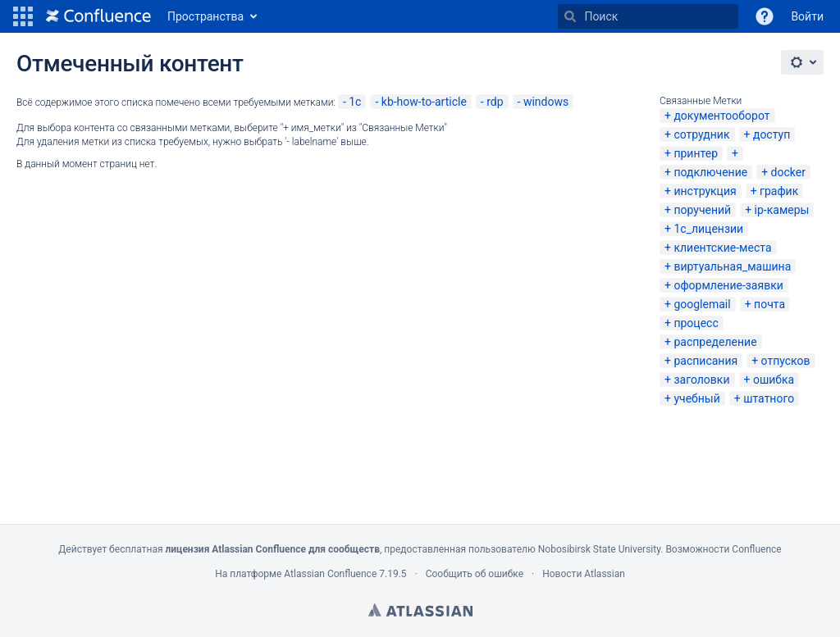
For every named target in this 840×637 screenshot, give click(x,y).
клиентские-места (722, 248)
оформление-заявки (728, 285)
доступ (772, 134)
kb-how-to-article (424, 102)
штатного (769, 398)
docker (788, 172)
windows (546, 102)
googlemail (702, 304)
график (779, 191)
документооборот (721, 116)
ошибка (774, 380)
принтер (696, 153)
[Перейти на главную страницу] (98, 16)
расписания (705, 361)
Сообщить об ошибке (475, 574)
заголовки (701, 380)
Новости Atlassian (584, 574)
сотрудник (701, 134)
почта (769, 304)
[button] (23, 16)
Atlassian (420, 610)
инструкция (705, 191)
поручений (702, 210)
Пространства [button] (205, 16)
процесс (696, 323)
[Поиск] (570, 16)
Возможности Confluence (723, 549)
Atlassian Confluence (330, 574)
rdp (495, 102)
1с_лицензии (708, 229)
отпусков (786, 361)
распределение (715, 342)
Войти (807, 16)
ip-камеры (782, 210)
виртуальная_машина (732, 266)
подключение (710, 172)
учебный (696, 398)
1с (355, 102)
